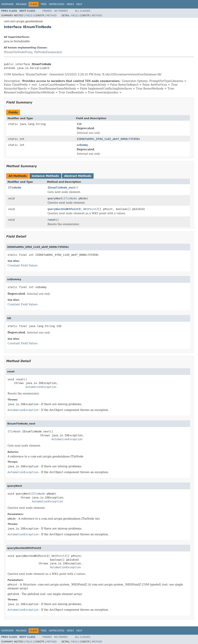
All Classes (83, 11)
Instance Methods (45, 176)
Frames (47, 11)
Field (29, 15)
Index (70, 4)
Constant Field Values (23, 265)
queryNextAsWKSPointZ (64, 209)
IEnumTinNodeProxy (18, 52)
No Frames (61, 11)
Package (21, 4)
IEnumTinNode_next (61, 188)
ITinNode (15, 188)
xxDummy (82, 145)
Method (52, 15)
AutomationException (41, 387)
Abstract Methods (78, 176)
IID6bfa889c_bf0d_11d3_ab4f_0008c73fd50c (108, 139)
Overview (7, 4)
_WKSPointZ (90, 209)
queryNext (55, 198)
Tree (44, 4)
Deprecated (57, 4)
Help (79, 4)
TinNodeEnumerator (48, 52)
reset (52, 220)
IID (79, 124)
